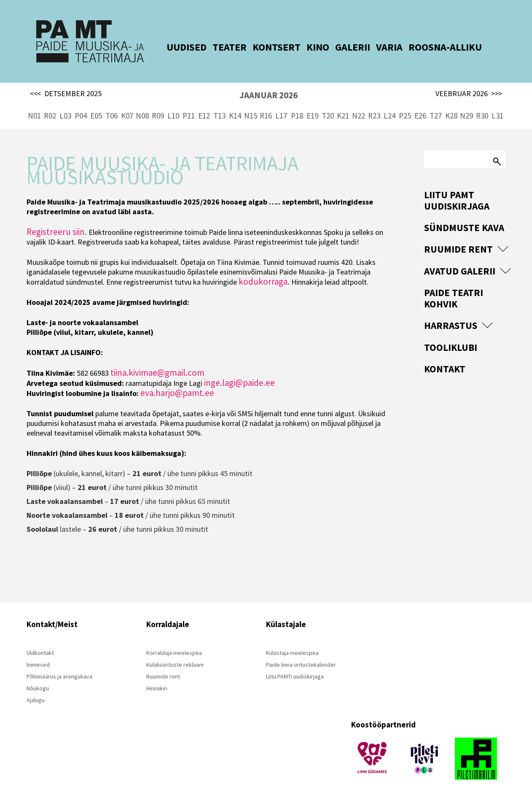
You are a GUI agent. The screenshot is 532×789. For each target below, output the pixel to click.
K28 (451, 101)
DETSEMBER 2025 (66, 79)
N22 (359, 101)
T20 (328, 101)
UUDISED (174, 47)
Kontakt (445, 354)
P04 (81, 101)
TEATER (217, 47)
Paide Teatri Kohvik (454, 284)
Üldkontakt (40, 638)
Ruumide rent (458, 235)
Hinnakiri (157, 674)
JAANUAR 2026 (269, 81)
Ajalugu (36, 686)
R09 (158, 101)
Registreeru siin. (57, 217)
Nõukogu (38, 674)
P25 (405, 101)
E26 (420, 101)
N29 (466, 101)
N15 (251, 101)
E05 (96, 101)
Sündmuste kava (464, 213)
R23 (374, 101)
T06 (112, 101)
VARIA (377, 47)
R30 (482, 101)
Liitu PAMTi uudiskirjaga (295, 662)
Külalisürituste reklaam (175, 650)
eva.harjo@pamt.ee (177, 378)
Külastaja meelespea (292, 638)
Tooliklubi (451, 333)
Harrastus (451, 311)
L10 (173, 101)
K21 (343, 101)
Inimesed (38, 650)
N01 (34, 101)
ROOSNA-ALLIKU (433, 47)
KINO (305, 47)
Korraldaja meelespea (174, 638)
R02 (50, 101)
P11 (189, 101)
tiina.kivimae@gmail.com (157, 358)
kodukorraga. (264, 267)
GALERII (340, 47)
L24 (390, 101)
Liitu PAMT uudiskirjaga (457, 186)
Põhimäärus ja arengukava (59, 662)
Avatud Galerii (460, 257)
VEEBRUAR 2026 (469, 79)
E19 (312, 101)
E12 (204, 101)
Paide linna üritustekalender (301, 650)
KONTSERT (264, 47)
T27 (436, 101)
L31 (497, 101)
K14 (235, 101)
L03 (65, 101)
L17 (281, 101)
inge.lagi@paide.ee (239, 368)
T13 (219, 101)
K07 (127, 101)
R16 (266, 101)
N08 (142, 101)
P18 (297, 101)
